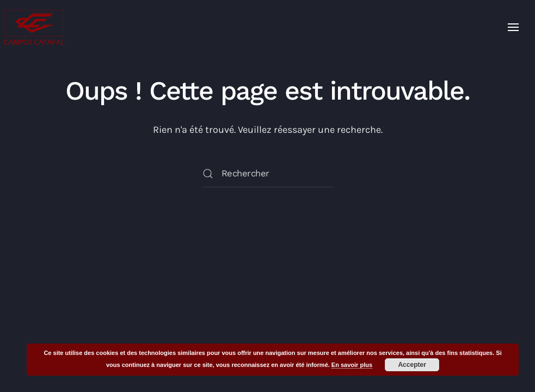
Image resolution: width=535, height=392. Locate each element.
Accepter (412, 365)
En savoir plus (352, 365)
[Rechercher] (268, 174)
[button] (513, 27)
